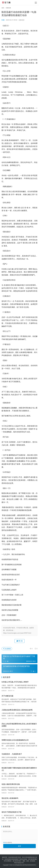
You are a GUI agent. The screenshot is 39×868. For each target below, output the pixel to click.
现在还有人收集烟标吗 (10, 798)
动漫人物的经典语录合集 (11, 784)
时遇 (3, 20)
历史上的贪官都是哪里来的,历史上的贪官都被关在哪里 (19, 725)
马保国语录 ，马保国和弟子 (12, 754)
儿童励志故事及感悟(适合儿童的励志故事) (17, 710)
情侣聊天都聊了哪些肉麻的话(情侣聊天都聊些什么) (19, 769)
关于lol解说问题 (7, 696)
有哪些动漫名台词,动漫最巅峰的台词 (15, 740)
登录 (4, 843)
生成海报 (7, 649)
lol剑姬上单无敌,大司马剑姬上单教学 (15, 682)
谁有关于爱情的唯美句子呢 (12, 812)
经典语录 (22, 20)
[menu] (36, 3)
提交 (20, 846)
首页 (3, 8)
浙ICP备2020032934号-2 (29, 865)
